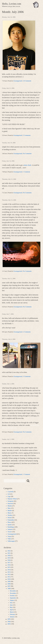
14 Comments (27, 81)
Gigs (9, 496)
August (12, 600)
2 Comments (27, 332)
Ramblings (11, 527)
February (12, 614)
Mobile (10, 511)
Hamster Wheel (12, 499)
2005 (9, 619)
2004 (9, 622)
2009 (9, 581)
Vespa (9, 536)
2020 (9, 555)
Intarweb (10, 503)
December (13, 591)
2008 (9, 584)
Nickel (10, 518)
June (11, 605)
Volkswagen (11, 541)
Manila (10, 506)
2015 (9, 567)
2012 (9, 574)
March (12, 612)
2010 (9, 579)
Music (9, 513)
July (11, 603)
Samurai (10, 529)
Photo (9, 522)
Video (9, 539)
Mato (9, 508)
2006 (9, 589)
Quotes (10, 525)
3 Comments (27, 376)
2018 (9, 560)
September (13, 598)
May (11, 607)
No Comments (27, 154)
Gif (9, 494)
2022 (9, 551)
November (13, 593)
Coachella (11, 492)
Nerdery (10, 515)
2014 (9, 570)
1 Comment (27, 172)
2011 (9, 577)
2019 (9, 558)
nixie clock (28, 165)
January (12, 617)
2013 (9, 572)
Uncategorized (18, 81)
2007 (9, 586)
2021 (9, 553)
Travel (9, 532)
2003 (9, 624)
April (11, 610)
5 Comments (27, 135)
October (12, 596)
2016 (9, 565)
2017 (9, 563)
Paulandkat (11, 520)
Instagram (11, 501)
